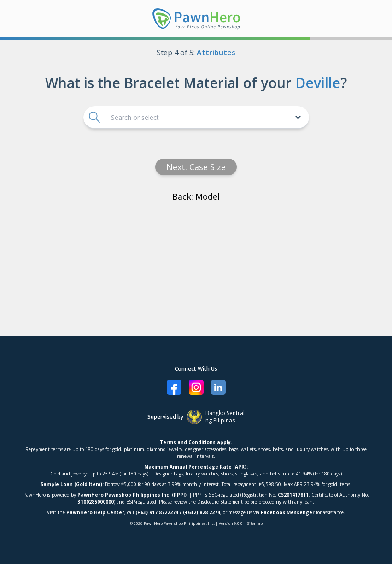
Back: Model (196, 196)
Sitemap (255, 523)
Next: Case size (196, 167)
